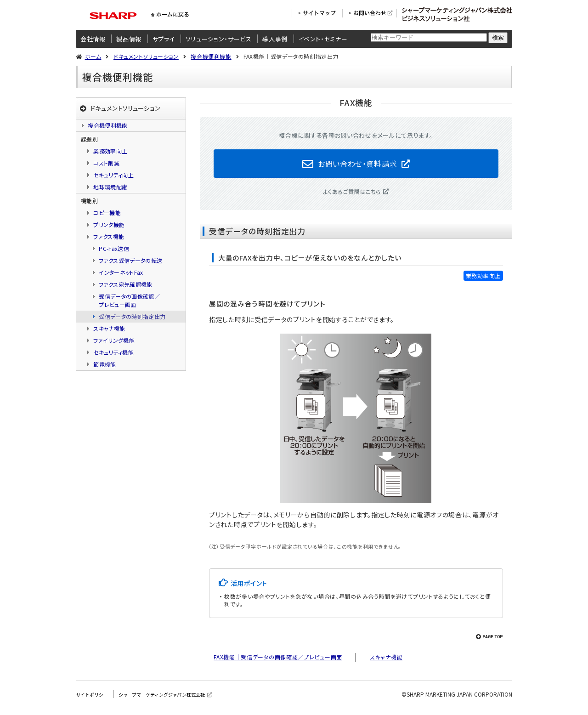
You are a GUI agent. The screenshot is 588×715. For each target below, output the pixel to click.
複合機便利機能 (211, 56)
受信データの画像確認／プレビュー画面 (129, 300)
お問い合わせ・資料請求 (357, 165)
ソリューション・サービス (219, 39)
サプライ (164, 39)
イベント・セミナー (323, 39)
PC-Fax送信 (114, 248)
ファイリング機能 (114, 340)
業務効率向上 (110, 151)
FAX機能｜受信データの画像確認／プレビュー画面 (278, 661)
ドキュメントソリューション (146, 56)
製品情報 (129, 39)
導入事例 (275, 39)
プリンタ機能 (109, 224)
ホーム (93, 56)
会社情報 (93, 39)
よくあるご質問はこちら (352, 196)
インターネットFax (121, 272)
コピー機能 (107, 213)
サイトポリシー (95, 699)
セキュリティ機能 (113, 352)
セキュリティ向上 (113, 175)
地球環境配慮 (110, 187)
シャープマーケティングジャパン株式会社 (177, 699)
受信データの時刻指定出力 (132, 316)
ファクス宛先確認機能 (126, 284)
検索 (498, 37)
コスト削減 (106, 163)
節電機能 (105, 364)
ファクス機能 (109, 236)
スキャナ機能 (386, 661)
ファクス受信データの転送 (130, 260)
